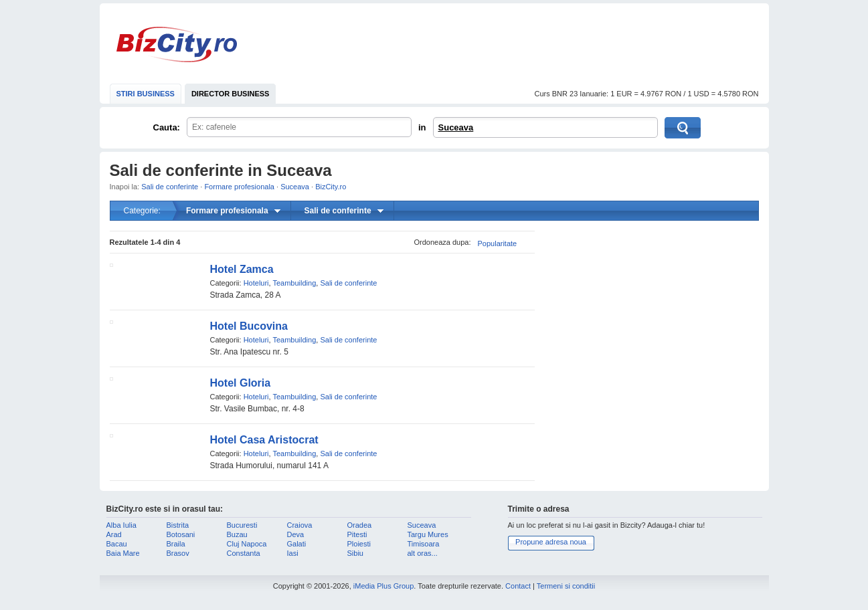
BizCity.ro (177, 44)
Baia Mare (123, 553)
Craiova (300, 525)
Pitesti (357, 534)
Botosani (181, 534)
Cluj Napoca (247, 544)
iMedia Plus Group (384, 586)
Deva (296, 534)
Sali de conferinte (170, 187)
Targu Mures (428, 534)
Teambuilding (294, 283)
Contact (518, 586)
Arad (114, 534)
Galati (297, 544)
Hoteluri (256, 283)
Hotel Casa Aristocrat (264, 440)
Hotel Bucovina (249, 326)
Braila (176, 544)
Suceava (456, 127)
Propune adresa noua (551, 542)
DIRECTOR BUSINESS (231, 94)
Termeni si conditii (566, 586)
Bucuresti (242, 525)
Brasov (178, 553)
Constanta (244, 553)
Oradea (360, 525)
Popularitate (498, 243)
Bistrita (178, 525)
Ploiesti (359, 544)
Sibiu (355, 553)
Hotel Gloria (241, 383)
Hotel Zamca (242, 269)
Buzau (237, 534)
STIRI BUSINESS (146, 94)
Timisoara (424, 544)
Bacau (117, 544)
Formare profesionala (239, 187)
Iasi (293, 553)
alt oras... (423, 553)
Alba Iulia (121, 525)
